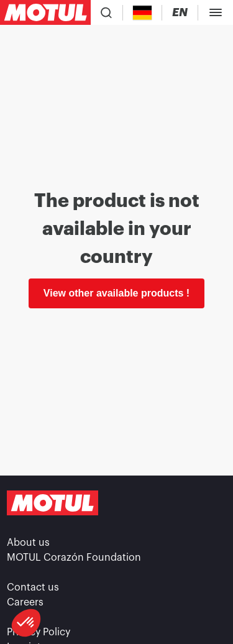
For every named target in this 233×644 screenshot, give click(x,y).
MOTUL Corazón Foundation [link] (74, 558)
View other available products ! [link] (116, 293)
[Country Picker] (143, 13)
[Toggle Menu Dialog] (216, 12)
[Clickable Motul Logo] (45, 12)
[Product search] (106, 12)
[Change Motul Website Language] (180, 13)
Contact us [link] (33, 587)
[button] (26, 623)
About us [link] (28, 543)
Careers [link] (25, 602)
